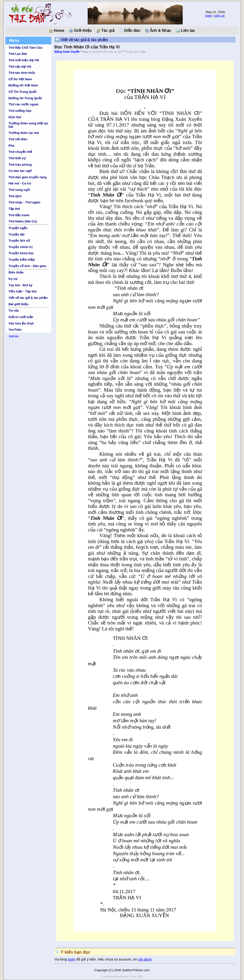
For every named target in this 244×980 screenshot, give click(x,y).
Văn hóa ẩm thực (21, 323)
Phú (12, 146)
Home (57, 31)
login (208, 16)
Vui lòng (61, 959)
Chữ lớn (14, 336)
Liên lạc (186, 31)
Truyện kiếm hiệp (22, 260)
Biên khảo (16, 272)
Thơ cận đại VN (20, 67)
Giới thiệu (80, 31)
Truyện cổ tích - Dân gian (27, 266)
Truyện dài (17, 234)
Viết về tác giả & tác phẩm (28, 298)
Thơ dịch (15, 196)
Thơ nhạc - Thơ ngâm (24, 202)
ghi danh (145, 959)
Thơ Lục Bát (18, 54)
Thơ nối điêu (18, 139)
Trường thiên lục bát (24, 133)
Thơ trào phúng (20, 165)
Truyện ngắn (18, 228)
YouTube (15, 330)
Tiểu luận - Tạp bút (23, 291)
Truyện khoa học (21, 253)
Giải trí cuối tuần (21, 317)
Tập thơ (14, 209)
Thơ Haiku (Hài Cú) (23, 221)
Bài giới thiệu (19, 304)
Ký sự (13, 279)
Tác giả (105, 31)
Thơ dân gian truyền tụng (28, 177)
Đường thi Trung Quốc (25, 98)
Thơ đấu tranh (19, 215)
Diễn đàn (130, 31)
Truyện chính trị (20, 247)
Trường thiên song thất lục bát (29, 125)
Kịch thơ (15, 117)
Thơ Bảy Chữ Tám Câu (25, 48)
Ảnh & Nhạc (158, 31)
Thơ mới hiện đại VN (24, 60)
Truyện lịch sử (19, 241)
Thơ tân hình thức (22, 73)
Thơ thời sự (17, 158)
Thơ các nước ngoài (24, 104)
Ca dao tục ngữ (20, 171)
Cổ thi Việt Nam (20, 79)
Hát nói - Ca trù (20, 183)
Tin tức (14, 311)
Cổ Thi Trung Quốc (23, 92)
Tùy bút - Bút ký (21, 285)
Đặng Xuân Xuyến (67, 52)
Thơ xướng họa (20, 111)
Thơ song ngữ (19, 190)
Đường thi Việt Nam (23, 85)
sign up (220, 16)
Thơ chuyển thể (20, 152)
